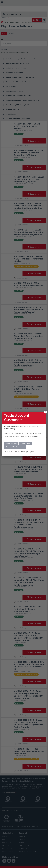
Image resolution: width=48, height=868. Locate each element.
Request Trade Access (15, 447)
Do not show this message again (20, 451)
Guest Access (11, 443)
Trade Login (25, 443)
